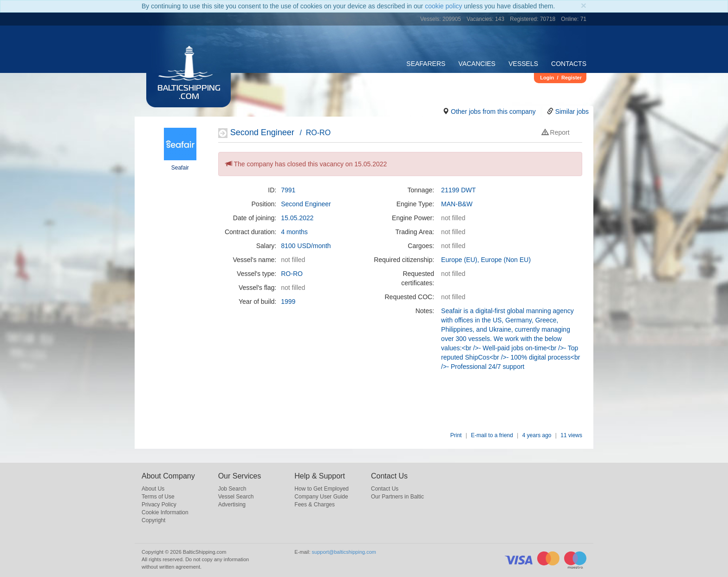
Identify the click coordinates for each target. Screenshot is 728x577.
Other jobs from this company (493, 111)
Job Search (232, 489)
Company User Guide (321, 497)
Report (556, 132)
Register (572, 78)
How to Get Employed (322, 489)
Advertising (232, 505)
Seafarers (426, 64)
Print (456, 435)
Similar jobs (572, 111)
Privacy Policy (159, 505)
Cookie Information (165, 512)
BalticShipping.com (189, 93)
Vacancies (477, 64)
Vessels (523, 64)
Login (547, 78)
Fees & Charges (315, 505)
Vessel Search (236, 497)
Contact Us (385, 489)
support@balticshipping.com (344, 552)
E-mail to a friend (492, 435)
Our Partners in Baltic (397, 497)
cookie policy (443, 6)
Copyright (153, 520)
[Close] (584, 5)
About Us (153, 489)
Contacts (569, 64)
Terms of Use (158, 497)
